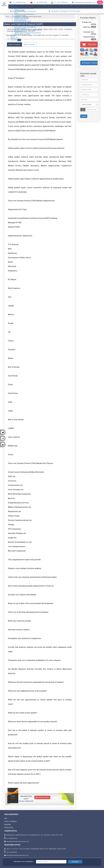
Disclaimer (8, 824)
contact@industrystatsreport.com (83, 2)
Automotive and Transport (25, 12)
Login (100, 2)
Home (8, 17)
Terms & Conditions (10, 821)
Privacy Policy (9, 827)
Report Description (14, 44)
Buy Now (89, 44)
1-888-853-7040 (19, 2)
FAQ (6, 818)
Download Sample (42, 797)
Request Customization (90, 63)
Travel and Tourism (22, 34)
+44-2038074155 (40, 2)
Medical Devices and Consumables (28, 30)
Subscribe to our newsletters (23, 861)
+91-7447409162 (61, 2)
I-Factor (16, 40)
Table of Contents (29, 44)
